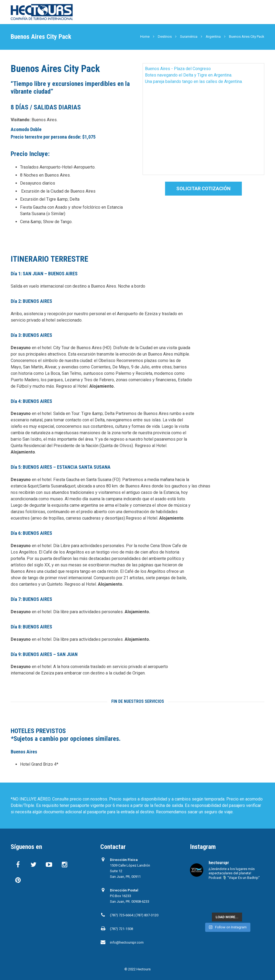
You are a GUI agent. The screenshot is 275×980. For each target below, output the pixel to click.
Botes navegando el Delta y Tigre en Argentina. (189, 75)
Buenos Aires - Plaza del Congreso (178, 69)
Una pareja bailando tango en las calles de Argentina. (194, 81)
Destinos (165, 37)
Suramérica (189, 37)
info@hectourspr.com (127, 942)
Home (145, 37)
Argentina (213, 37)
